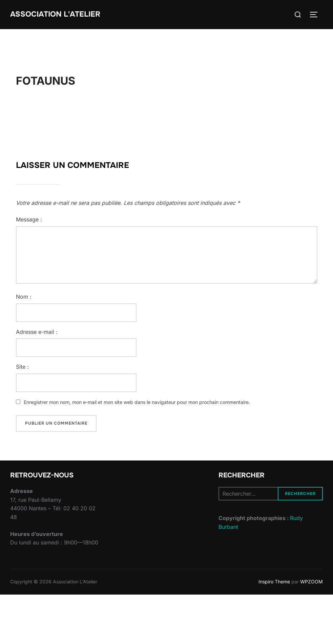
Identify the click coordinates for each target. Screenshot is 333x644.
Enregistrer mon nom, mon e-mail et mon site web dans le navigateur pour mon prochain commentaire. (137, 402)
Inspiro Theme (274, 582)
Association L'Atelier (55, 14)
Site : (22, 367)
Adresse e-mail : (37, 332)
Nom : (24, 297)
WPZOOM (311, 582)
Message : (29, 219)
